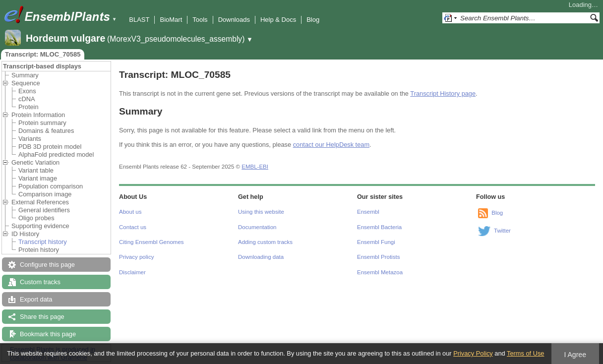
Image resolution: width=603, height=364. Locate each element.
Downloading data (261, 257)
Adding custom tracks (265, 242)
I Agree (575, 355)
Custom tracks (40, 282)
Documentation (257, 227)
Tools (200, 20)
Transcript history (43, 242)
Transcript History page (443, 93)
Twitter (502, 231)
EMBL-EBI (255, 167)
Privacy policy (136, 257)
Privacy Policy (473, 353)
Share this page (42, 317)
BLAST (139, 20)
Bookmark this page (48, 334)
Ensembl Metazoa (380, 272)
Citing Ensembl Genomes (151, 242)
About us (130, 212)
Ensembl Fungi (376, 242)
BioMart (171, 20)
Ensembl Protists (378, 257)
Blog (313, 20)
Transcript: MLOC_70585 (43, 54)
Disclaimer (132, 272)
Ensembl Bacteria (379, 227)
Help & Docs (278, 20)
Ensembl (368, 212)
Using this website (261, 212)
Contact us (133, 227)
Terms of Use (525, 353)
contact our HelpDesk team (331, 145)
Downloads (234, 20)
